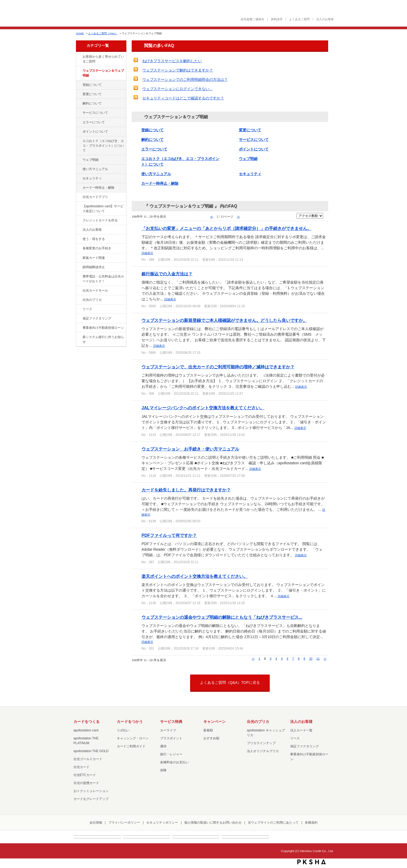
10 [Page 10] (311, 659)
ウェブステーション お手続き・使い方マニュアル (190, 449)
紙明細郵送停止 (94, 267)
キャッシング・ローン (133, 738)
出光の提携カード (86, 783)
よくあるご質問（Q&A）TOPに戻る (230, 682)
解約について (92, 103)
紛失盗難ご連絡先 (252, 19)
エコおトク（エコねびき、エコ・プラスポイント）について (103, 146)
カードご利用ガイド (131, 746)
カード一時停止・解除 (98, 188)
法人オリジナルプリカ (263, 751)
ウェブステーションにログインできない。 (178, 89)
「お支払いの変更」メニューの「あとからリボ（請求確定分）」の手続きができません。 (226, 228)
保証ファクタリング (97, 318)
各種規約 (311, 823)
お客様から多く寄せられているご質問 (103, 59)
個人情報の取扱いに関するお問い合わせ (213, 823)
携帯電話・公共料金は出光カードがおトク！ (103, 279)
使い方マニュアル (95, 169)
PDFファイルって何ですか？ (169, 535)
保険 (163, 770)
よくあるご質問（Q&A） (103, 33)
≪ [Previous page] (253, 659)
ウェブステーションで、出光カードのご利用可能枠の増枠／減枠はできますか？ (218, 367)
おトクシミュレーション (91, 791)
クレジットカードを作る (100, 220)
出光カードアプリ (95, 197)
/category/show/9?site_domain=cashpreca (79, 239)
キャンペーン (215, 722)
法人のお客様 (325, 19)
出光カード (82, 767)
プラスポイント (171, 738)
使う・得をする (94, 239)
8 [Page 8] (299, 659)
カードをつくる (87, 722)
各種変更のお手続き (97, 248)
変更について (92, 94)
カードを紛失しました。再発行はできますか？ (186, 490)
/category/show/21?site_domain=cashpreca (79, 230)
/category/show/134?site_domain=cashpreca (79, 57)
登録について (92, 85)
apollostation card (86, 730)
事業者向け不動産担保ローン (103, 328)
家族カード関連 (94, 258)
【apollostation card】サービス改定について (103, 209)
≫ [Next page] (325, 659)
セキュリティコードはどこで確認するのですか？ (183, 98)
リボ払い (123, 730)
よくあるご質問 (299, 19)
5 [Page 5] (282, 659)
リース (87, 309)
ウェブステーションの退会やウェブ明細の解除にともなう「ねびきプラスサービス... (222, 617)
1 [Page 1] (259, 659)
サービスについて (95, 113)
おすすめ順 (211, 738)
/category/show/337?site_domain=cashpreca (79, 179)
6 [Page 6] (288, 659)
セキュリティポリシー (162, 823)
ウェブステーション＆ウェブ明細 (103, 73)
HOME (80, 33)
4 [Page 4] (276, 659)
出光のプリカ (92, 300)
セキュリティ (92, 178)
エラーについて (94, 122)
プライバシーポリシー (124, 823)
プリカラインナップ (261, 743)
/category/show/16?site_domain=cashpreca (79, 300)
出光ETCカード (85, 775)
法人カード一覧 (301, 730)
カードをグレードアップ (91, 799)
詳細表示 (147, 253)
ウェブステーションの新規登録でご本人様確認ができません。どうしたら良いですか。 (224, 320)
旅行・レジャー (171, 754)
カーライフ (168, 730)
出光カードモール (95, 290)
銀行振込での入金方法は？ (167, 274)
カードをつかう (130, 722)
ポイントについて (95, 132)
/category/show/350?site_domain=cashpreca (79, 337)
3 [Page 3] (271, 659)
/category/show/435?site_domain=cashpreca (79, 197)
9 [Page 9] (304, 659)
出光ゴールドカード (88, 759)
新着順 (208, 730)
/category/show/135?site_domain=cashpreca (79, 71)
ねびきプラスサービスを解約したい (172, 61)
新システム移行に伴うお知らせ (103, 339)
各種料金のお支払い (174, 762)
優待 (163, 746)
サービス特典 (171, 722)
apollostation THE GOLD (91, 751)
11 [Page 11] (318, 659)
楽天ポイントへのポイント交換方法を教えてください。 (195, 576)
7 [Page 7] (293, 659)
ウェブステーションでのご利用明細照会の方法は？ (185, 79)
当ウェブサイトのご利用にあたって (273, 823)
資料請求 (277, 19)
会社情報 (96, 823)
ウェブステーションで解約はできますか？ (178, 70)
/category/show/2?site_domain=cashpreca (79, 221)
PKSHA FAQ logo (312, 862)
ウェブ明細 (91, 160)
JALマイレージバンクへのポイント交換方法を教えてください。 (203, 408)
